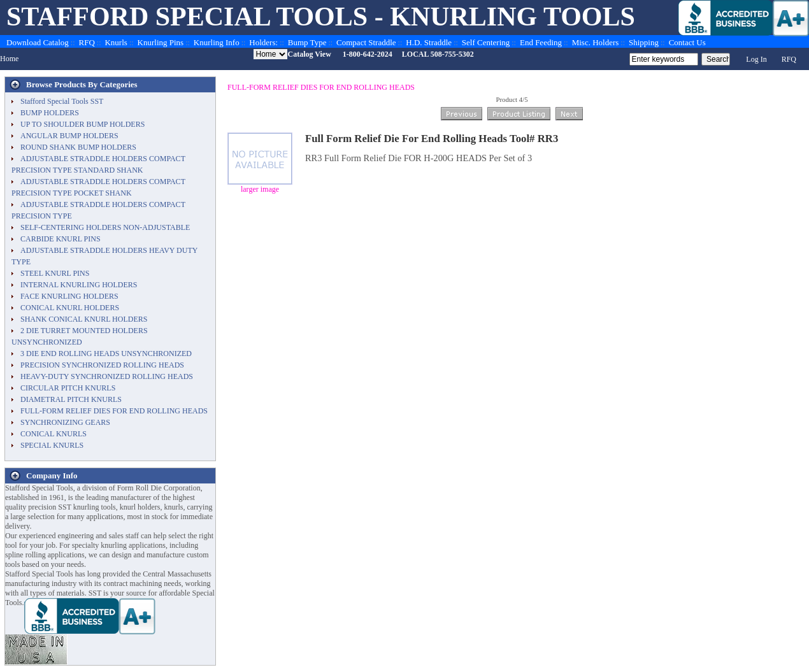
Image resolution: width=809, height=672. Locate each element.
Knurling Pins (161, 42)
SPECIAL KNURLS (52, 445)
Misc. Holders (596, 42)
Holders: (263, 42)
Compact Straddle (366, 42)
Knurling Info (217, 42)
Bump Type (307, 42)
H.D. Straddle (429, 42)
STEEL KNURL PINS (55, 273)
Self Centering (486, 42)
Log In (756, 59)
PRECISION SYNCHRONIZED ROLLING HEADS (102, 365)
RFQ (87, 42)
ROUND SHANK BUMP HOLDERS (78, 147)
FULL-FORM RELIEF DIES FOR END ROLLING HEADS (321, 87)
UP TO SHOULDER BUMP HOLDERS (82, 124)
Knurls (116, 42)
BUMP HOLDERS (50, 113)
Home (9, 59)
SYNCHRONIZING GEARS (65, 422)
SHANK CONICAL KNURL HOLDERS (84, 319)
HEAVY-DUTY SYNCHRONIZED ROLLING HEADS (107, 376)
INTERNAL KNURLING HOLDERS (79, 285)
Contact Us (687, 42)
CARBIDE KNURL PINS (61, 239)
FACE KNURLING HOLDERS (69, 296)
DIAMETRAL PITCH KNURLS (71, 399)
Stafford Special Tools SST (62, 101)
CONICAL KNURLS (54, 434)
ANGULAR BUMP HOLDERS (69, 136)
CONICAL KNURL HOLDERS (70, 308)
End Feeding (541, 42)
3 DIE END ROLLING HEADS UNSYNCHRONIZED (106, 354)
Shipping (644, 42)
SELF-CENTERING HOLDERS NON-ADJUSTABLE (105, 227)
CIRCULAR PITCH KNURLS (68, 388)
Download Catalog (38, 42)
